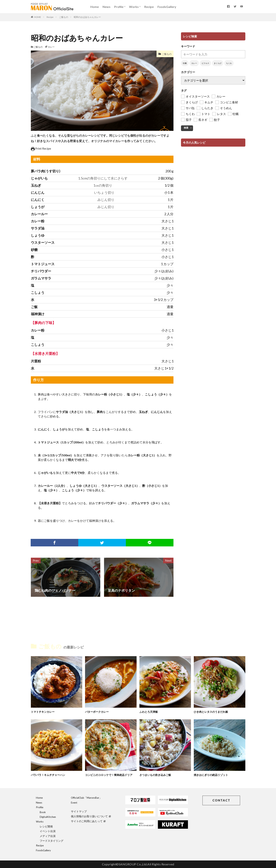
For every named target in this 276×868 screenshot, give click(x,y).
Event (74, 803)
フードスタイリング (52, 841)
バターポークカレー (98, 712)
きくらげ (218, 63)
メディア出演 (48, 836)
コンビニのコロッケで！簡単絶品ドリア (110, 775)
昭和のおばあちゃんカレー (87, 17)
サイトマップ (79, 811)
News (106, 7)
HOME (38, 17)
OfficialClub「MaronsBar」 (86, 798)
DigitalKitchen (48, 817)
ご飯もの (64, 17)
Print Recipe (41, 148)
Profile (119, 7)
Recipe (149, 7)
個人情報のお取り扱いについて (91, 816)
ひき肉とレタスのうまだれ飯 (212, 712)
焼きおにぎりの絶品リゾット (212, 775)
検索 (186, 128)
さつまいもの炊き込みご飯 (156, 775)
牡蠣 (185, 63)
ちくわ (229, 63)
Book (43, 812)
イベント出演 (48, 831)
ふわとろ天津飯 (149, 712)
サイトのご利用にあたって (88, 821)
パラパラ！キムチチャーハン (49, 775)
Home (95, 7)
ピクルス (205, 63)
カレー (51, 47)
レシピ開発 (46, 826)
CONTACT (221, 800)
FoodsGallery (167, 7)
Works (134, 7)
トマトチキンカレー (44, 712)
